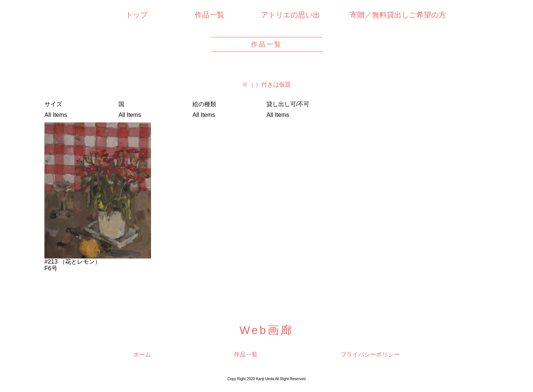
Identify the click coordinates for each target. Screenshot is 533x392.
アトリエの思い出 (291, 15)
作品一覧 (209, 15)
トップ (137, 15)
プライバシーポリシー (370, 354)
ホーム (142, 354)
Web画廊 (266, 330)
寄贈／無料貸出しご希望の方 (398, 15)
